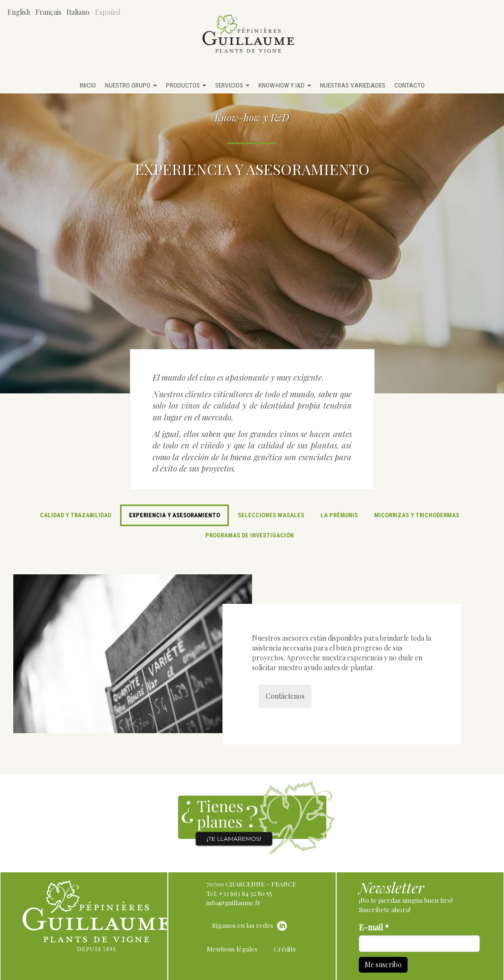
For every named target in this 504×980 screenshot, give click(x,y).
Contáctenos (285, 696)
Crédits (285, 949)
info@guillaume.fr (234, 903)
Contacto (409, 85)
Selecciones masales (271, 515)
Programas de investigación (250, 535)
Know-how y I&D (285, 85)
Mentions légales (232, 949)
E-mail (374, 927)
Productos (186, 85)
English (19, 12)
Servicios (232, 85)
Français (48, 12)
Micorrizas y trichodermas (417, 515)
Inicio (88, 85)
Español (108, 12)
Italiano (78, 12)
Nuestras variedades (353, 85)
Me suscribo (383, 965)
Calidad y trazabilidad (76, 515)
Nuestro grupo (131, 85)
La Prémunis (339, 515)
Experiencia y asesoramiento (174, 515)
